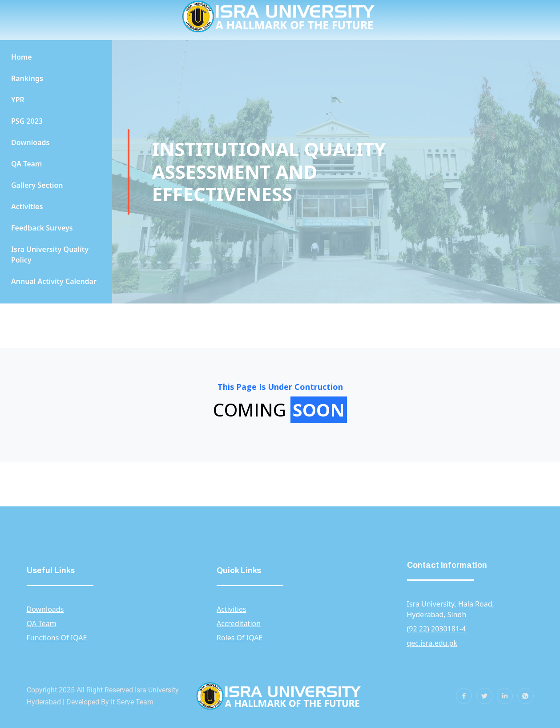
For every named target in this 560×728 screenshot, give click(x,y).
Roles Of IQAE (240, 638)
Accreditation (239, 623)
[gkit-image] (280, 696)
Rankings (27, 78)
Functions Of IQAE (57, 638)
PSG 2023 (27, 121)
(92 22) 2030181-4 (437, 629)
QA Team (26, 164)
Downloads (30, 142)
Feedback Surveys (42, 228)
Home (22, 57)
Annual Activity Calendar (54, 281)
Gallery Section (37, 185)
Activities (27, 206)
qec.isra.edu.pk (432, 643)
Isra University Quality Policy (50, 255)
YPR (18, 100)
